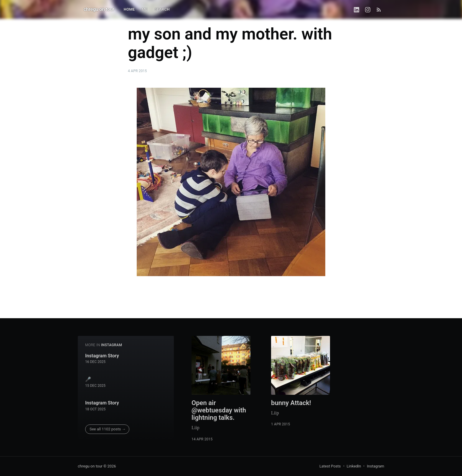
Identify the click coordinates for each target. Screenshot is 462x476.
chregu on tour (99, 9)
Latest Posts (330, 466)
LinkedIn (354, 466)
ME (145, 9)
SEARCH (162, 9)
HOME (129, 9)
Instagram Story (102, 356)
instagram (112, 345)
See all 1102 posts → (108, 429)
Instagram (376, 466)
